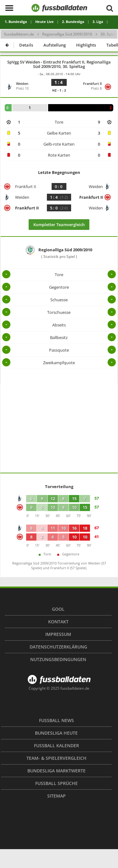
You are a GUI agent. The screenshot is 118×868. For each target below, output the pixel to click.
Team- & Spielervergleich (56, 758)
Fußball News (56, 720)
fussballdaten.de (19, 34)
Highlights (86, 45)
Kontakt (58, 622)
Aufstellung (55, 45)
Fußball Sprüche (56, 783)
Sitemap (56, 796)
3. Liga (98, 22)
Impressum (58, 634)
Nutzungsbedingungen (58, 659)
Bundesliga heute (56, 733)
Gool (58, 609)
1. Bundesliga (16, 22)
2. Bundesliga (73, 22)
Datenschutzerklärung (58, 647)
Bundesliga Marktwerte (56, 771)
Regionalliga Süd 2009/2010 (67, 34)
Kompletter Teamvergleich (59, 225)
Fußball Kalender (56, 746)
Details (26, 45)
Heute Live (45, 22)
